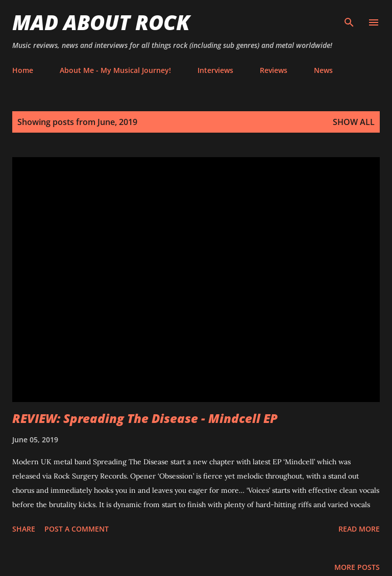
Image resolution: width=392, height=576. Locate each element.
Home (23, 70)
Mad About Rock (101, 22)
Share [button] (24, 529)
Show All (354, 122)
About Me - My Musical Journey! (115, 70)
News (323, 70)
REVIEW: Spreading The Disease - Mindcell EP (145, 418)
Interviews (215, 70)
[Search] (349, 18)
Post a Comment (77, 529)
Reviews (274, 70)
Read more (359, 529)
